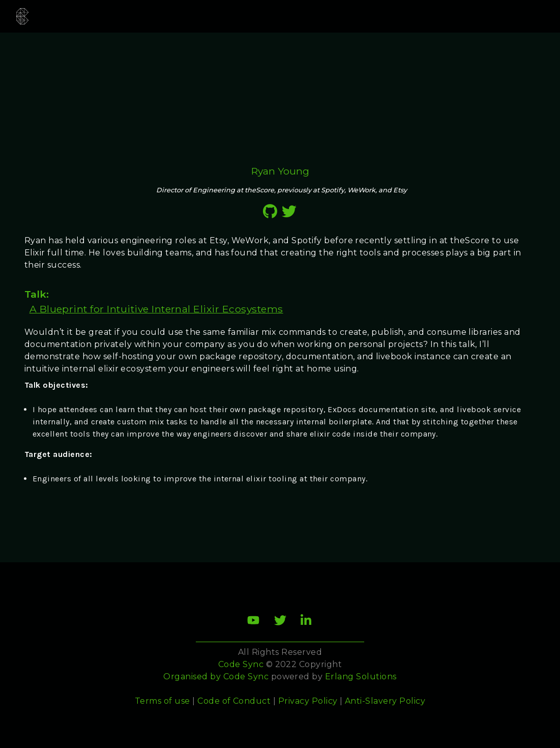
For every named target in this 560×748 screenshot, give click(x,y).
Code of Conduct (234, 701)
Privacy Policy (308, 701)
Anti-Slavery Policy (385, 701)
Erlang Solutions (361, 677)
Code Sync (246, 677)
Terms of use (163, 701)
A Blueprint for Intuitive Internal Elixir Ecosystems (156, 309)
